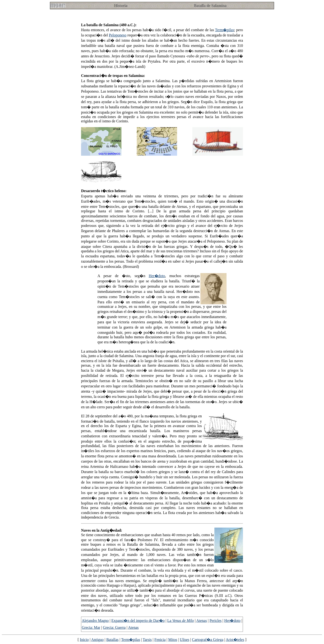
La (181, 621)
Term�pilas (225, 30)
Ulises (184, 640)
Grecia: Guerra (114, 627)
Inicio (84, 640)
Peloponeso (118, 35)
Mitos (173, 640)
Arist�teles (235, 640)
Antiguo (97, 640)
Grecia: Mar (91, 627)
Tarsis (147, 640)
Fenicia (160, 640)
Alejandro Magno (95, 621)
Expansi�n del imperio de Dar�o (138, 621)
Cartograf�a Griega (208, 640)
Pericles (215, 621)
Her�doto (157, 276)
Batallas (112, 640)
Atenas (202, 621)
